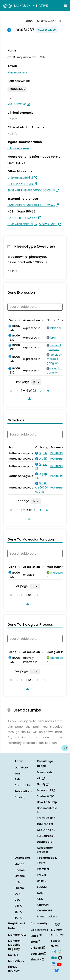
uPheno (20, 876)
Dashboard (45, 842)
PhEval (41, 875)
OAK (40, 893)
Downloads (45, 772)
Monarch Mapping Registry (14, 945)
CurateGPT (45, 910)
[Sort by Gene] (19, 320)
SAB (17, 779)
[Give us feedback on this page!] (65, 748)
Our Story (21, 768)
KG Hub (13, 955)
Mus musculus (18, 72)
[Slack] (60, 951)
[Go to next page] (40, 391)
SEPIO (18, 912)
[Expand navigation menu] (65, 6)
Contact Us (23, 785)
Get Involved (39, 930)
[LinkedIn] (54, 964)
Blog (35, 942)
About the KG (46, 830)
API (41, 778)
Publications (23, 791)
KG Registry (16, 961)
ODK (40, 899)
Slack (36, 936)
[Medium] (54, 957)
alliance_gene (18, 148)
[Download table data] (29, 399)
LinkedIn (38, 948)
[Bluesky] (57, 970)
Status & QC (46, 796)
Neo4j (43, 784)
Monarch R (46, 790)
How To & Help (47, 802)
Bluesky (37, 960)
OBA (17, 894)
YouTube (38, 954)
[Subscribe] (54, 951)
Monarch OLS (17, 935)
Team (18, 774)
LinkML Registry (14, 969)
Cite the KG (45, 824)
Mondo (19, 864)
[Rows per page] (36, 382)
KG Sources (45, 836)
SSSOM (42, 887)
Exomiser (43, 869)
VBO (17, 900)
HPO (17, 882)
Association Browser (45, 850)
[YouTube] (59, 964)
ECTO (18, 918)
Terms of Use (46, 818)
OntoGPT (43, 905)
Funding (20, 797)
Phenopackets (47, 916)
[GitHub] (60, 957)
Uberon (20, 870)
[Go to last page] (47, 391)
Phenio (19, 888)
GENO (18, 906)
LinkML (41, 881)
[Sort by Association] (42, 320)
